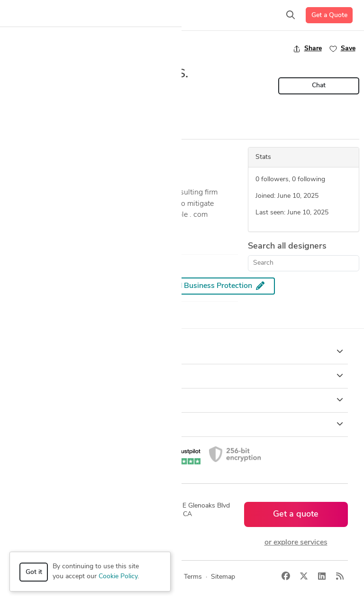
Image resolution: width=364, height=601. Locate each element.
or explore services (296, 543)
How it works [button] (182, 351)
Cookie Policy (118, 577)
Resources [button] (182, 424)
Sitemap (223, 577)
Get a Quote (329, 15)
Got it (34, 572)
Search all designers (287, 246)
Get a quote (296, 514)
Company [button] (182, 400)
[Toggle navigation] (22, 15)
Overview (20, 130)
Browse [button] (182, 376)
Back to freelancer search (46, 48)
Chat (319, 86)
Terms (193, 577)
